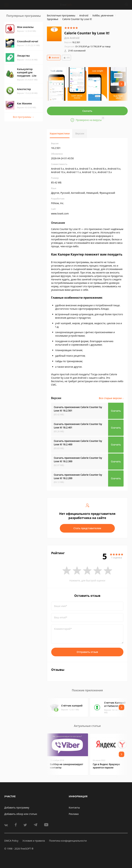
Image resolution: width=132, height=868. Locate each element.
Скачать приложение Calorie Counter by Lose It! (78, 409)
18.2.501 (72, 42)
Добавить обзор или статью (21, 814)
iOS (67, 58)
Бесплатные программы (61, 15)
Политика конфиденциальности (68, 841)
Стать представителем (87, 528)
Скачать (87, 111)
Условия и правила (34, 841)
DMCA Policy (11, 841)
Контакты (74, 808)
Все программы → (24, 117)
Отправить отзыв (87, 652)
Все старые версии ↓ (111, 398)
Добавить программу (17, 808)
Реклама (74, 814)
